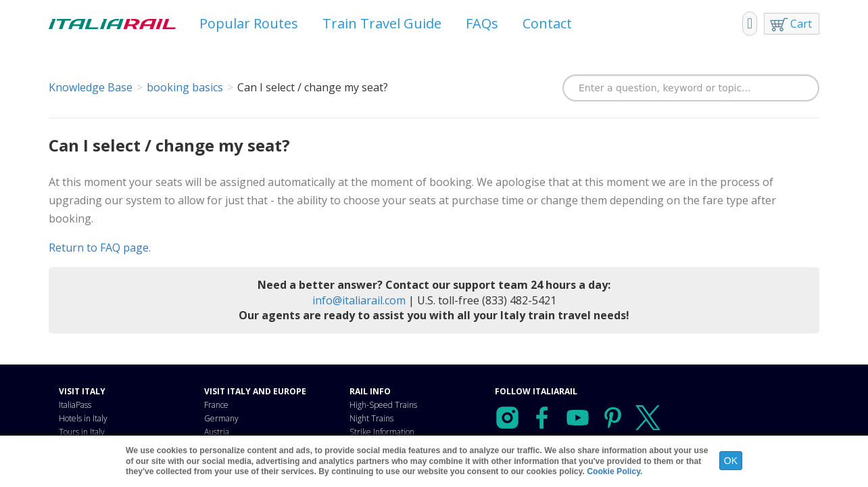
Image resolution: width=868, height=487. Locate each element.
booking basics (185, 87)
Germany (221, 418)
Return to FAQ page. (100, 248)
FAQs (482, 23)
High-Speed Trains (383, 405)
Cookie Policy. (614, 471)
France (216, 405)
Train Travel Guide (382, 23)
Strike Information (382, 432)
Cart (801, 24)
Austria (217, 432)
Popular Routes (249, 23)
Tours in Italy (82, 432)
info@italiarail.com (359, 300)
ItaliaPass (75, 405)
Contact (547, 23)
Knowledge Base (91, 87)
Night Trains (371, 418)
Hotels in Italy (83, 418)
